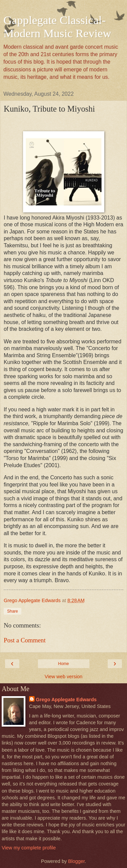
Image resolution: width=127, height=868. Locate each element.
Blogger (76, 861)
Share (13, 611)
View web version (64, 677)
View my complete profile (29, 848)
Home (63, 664)
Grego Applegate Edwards (66, 700)
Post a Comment (25, 640)
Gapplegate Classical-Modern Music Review (57, 27)
